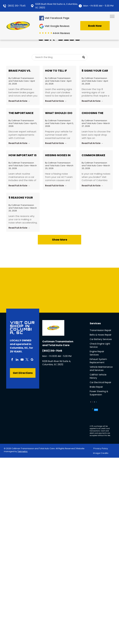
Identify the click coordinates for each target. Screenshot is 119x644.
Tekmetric (23, 451)
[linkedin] (17, 360)
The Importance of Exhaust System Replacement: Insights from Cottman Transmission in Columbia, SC (21, 113)
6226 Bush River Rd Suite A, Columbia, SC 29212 (57, 363)
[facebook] (12, 360)
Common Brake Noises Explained (95, 155)
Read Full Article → (19, 101)
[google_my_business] (32, 360)
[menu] (112, 16)
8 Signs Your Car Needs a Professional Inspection (95, 71)
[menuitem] (102, 449)
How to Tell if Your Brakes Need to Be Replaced (59, 71)
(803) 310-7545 (17, 6)
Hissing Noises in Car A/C (58, 155)
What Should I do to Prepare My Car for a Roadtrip (59, 113)
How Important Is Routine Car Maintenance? (23, 155)
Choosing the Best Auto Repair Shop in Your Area (96, 113)
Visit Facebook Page (57, 18)
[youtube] (22, 360)
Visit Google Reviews (57, 26)
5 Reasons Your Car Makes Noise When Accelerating (21, 198)
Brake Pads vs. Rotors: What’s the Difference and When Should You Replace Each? (22, 71)
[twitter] (27, 360)
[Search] (59, 57)
